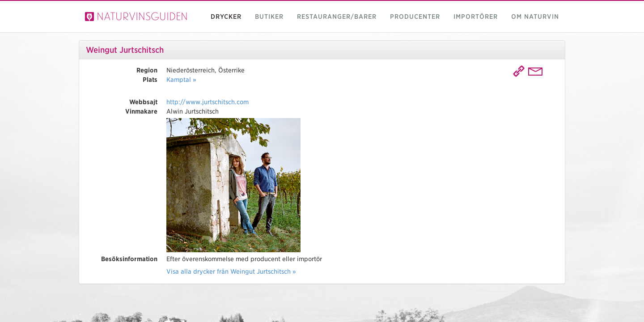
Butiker (269, 17)
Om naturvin (535, 17)
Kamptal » (181, 80)
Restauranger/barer (337, 17)
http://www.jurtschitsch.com (208, 102)
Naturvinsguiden (136, 16)
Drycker (226, 17)
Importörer (476, 17)
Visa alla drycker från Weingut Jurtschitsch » (231, 271)
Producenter (415, 17)
